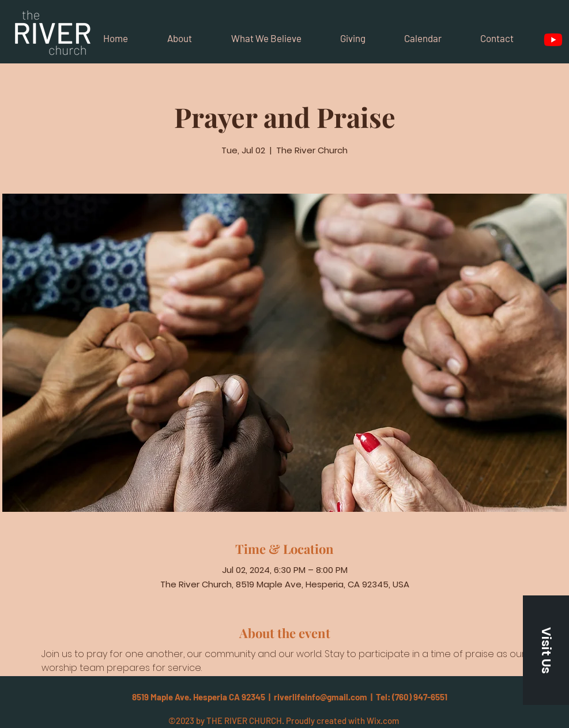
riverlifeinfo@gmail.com (321, 697)
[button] (546, 650)
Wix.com (383, 721)
